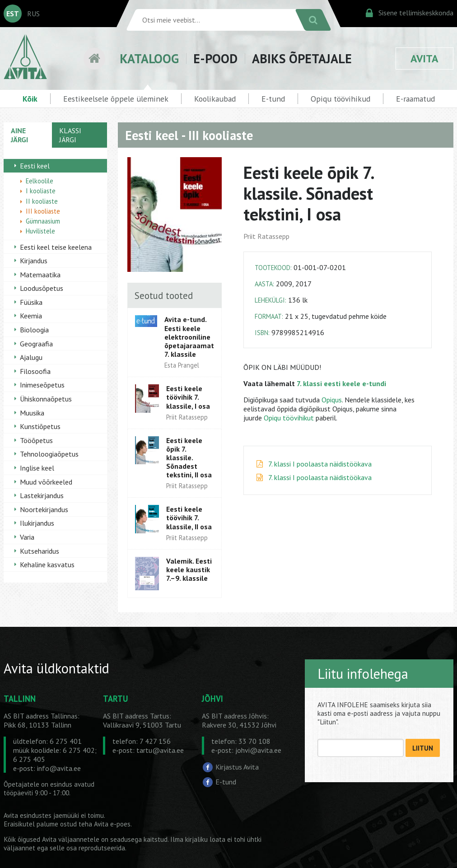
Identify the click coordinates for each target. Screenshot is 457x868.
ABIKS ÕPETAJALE (302, 58)
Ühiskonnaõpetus (46, 399)
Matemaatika (40, 275)
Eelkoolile (40, 181)
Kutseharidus (40, 551)
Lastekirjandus (42, 495)
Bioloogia (34, 330)
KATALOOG (149, 58)
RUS (33, 14)
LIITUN (423, 748)
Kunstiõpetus (40, 426)
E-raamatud (415, 99)
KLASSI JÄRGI (70, 135)
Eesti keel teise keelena (56, 247)
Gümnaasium (43, 221)
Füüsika (31, 302)
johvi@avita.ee (258, 750)
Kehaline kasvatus (47, 565)
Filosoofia (35, 371)
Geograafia (36, 344)
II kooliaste (42, 201)
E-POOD (215, 58)
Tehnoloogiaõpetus (49, 454)
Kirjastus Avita (237, 767)
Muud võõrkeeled (46, 482)
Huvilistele (40, 231)
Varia (27, 537)
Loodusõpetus (42, 288)
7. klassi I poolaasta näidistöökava (320, 464)
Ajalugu (31, 357)
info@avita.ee (59, 768)
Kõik (30, 99)
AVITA (424, 58)
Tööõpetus (36, 440)
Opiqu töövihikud (340, 99)
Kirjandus (34, 261)
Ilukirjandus (37, 523)
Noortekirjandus (44, 509)
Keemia (31, 316)
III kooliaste (43, 211)
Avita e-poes (112, 824)
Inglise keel (37, 468)
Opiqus (332, 400)
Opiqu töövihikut (290, 418)
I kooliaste (41, 191)
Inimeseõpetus (42, 385)
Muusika (32, 413)
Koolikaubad (215, 99)
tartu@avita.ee (160, 750)
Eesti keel (35, 166)
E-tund (273, 99)
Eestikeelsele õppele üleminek (116, 99)
